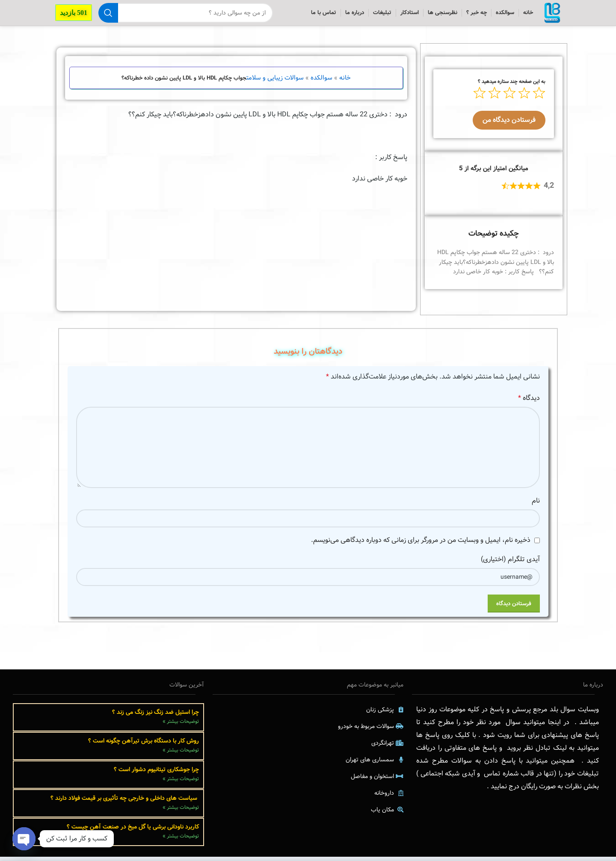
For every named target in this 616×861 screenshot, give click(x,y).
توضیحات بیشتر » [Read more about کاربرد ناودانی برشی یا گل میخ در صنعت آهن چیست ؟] (181, 840)
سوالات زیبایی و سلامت (275, 82)
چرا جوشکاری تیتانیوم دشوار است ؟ (156, 774)
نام (536, 505)
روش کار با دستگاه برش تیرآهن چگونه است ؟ (144, 745)
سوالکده (321, 82)
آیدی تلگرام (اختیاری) (510, 564)
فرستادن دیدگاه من (509, 124)
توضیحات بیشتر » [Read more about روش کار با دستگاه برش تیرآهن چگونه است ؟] (181, 754)
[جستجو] (184, 15)
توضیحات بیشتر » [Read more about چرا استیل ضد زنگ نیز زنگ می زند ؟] (181, 726)
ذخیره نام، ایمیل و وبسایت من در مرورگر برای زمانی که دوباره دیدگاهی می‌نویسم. (421, 544)
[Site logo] (550, 15)
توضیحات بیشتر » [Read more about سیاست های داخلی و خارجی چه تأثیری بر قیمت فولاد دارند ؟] (181, 812)
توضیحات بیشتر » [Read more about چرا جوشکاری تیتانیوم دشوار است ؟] (181, 783)
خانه (345, 82)
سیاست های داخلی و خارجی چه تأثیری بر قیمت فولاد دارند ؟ (125, 802)
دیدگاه (529, 402)
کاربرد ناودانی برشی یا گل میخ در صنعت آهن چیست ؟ (133, 831)
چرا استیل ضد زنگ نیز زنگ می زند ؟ (155, 716)
